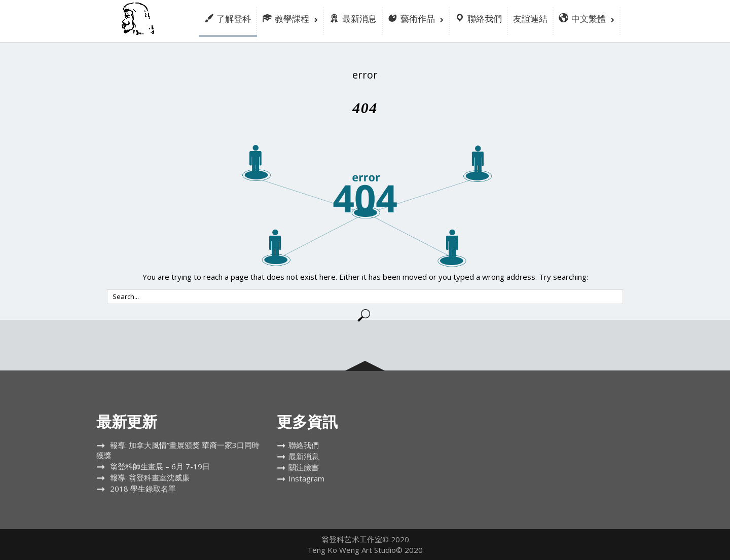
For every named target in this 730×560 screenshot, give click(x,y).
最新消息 (304, 456)
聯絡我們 (304, 445)
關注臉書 (304, 467)
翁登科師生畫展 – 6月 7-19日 (160, 466)
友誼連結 (530, 18)
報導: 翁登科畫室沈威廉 (150, 477)
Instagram (306, 478)
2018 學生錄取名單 (143, 489)
